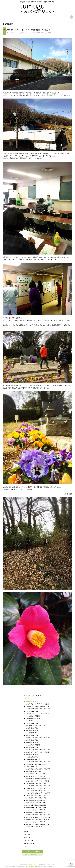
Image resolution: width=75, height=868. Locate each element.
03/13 (38, 779)
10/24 (38, 796)
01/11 (38, 755)
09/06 (38, 728)
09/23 (38, 769)
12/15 (38, 707)
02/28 (38, 702)
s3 (55, 864)
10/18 (38, 721)
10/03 (38, 723)
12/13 (38, 709)
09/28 (38, 813)
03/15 (38, 805)
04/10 (38, 743)
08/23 (38, 772)
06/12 (38, 735)
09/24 (38, 726)
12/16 (38, 786)
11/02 (38, 793)
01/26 (38, 752)
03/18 (38, 745)
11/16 (38, 791)
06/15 (38, 776)
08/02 (38, 731)
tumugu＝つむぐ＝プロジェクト (36, 864)
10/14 (38, 762)
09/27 (38, 798)
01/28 (38, 704)
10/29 (38, 757)
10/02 (38, 764)
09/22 (38, 801)
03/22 (38, 827)
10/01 (38, 767)
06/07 (38, 738)
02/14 (38, 750)
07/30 (38, 820)
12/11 (38, 711)
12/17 (38, 784)
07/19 (38, 733)
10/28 (38, 719)
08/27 (38, 774)
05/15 (38, 740)
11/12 (38, 714)
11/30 (38, 788)
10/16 (38, 760)
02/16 (38, 808)
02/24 (38, 822)
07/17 (38, 825)
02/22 (38, 748)
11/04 (38, 716)
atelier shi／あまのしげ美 (31, 867)
